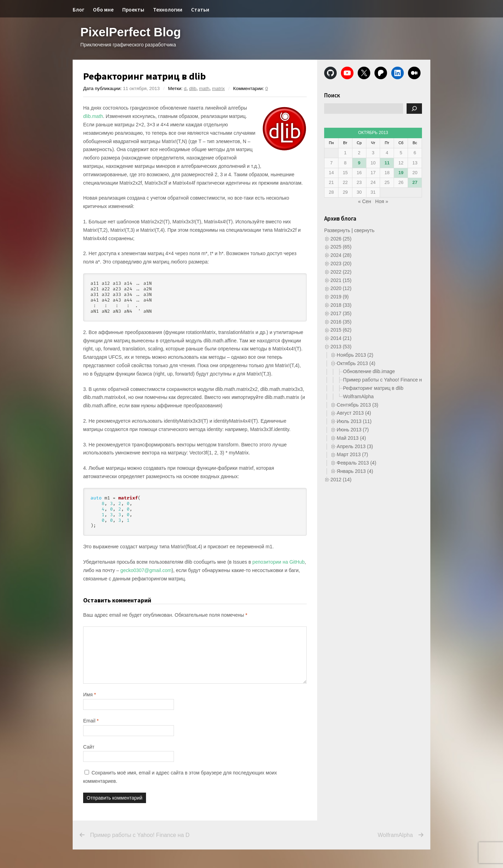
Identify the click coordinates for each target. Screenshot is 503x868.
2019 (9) (340, 297)
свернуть (364, 230)
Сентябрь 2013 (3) (358, 405)
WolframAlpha (358, 396)
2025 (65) (341, 247)
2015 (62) (341, 330)
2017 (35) (341, 313)
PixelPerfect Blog (131, 32)
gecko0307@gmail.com (146, 570)
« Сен (365, 201)
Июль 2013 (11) (354, 421)
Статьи (200, 10)
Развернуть (337, 230)
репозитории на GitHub (279, 562)
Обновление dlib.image (369, 371)
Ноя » (382, 201)
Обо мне (103, 10)
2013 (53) (341, 347)
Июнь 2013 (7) (353, 430)
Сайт (89, 747)
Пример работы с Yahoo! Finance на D (386, 380)
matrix (218, 88)
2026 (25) (341, 239)
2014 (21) (341, 338)
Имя (90, 695)
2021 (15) (341, 280)
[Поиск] (414, 109)
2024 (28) (341, 255)
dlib (193, 88)
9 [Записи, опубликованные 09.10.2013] (359, 163)
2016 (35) (341, 322)
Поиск (332, 95)
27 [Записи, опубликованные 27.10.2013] (415, 182)
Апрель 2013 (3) (355, 446)
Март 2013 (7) (352, 454)
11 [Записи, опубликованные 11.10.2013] (387, 163)
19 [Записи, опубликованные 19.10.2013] (401, 173)
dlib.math (93, 116)
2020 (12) (341, 288)
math (204, 88)
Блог (78, 10)
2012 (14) (341, 480)
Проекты (133, 10)
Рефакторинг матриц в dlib (373, 388)
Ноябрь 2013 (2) (355, 355)
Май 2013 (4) (351, 438)
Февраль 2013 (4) (356, 463)
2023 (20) (341, 264)
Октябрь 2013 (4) (356, 363)
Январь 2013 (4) (355, 471)
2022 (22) (341, 272)
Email (91, 721)
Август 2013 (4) (354, 413)
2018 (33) (341, 305)
